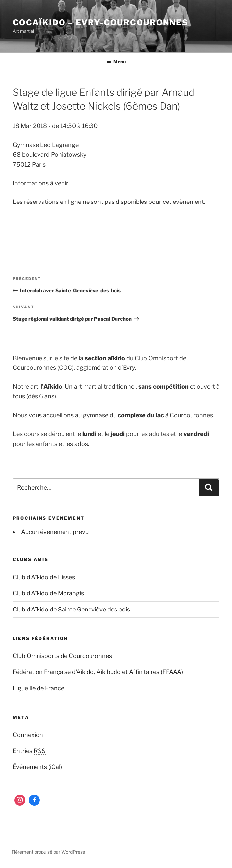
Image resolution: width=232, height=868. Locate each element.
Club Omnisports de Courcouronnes (62, 656)
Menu (116, 61)
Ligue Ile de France (39, 688)
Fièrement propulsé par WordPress (48, 852)
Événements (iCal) (37, 767)
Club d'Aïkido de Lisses (44, 577)
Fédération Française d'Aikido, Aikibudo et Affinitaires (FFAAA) (98, 672)
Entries (29, 751)
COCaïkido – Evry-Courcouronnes (101, 23)
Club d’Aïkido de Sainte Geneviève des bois (71, 609)
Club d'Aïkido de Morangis (48, 593)
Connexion (28, 735)
